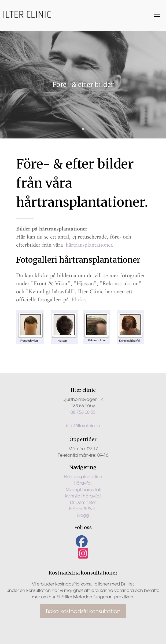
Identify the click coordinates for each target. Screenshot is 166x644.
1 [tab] (83, 129)
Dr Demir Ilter (83, 502)
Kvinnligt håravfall (83, 496)
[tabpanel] (83, 85)
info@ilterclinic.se (83, 426)
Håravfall (83, 483)
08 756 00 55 (83, 412)
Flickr (78, 299)
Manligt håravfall (83, 489)
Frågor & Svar (83, 509)
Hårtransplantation (83, 477)
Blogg (83, 515)
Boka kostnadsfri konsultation (83, 611)
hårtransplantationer (89, 245)
